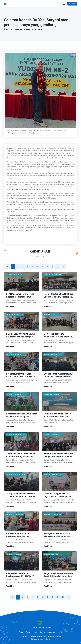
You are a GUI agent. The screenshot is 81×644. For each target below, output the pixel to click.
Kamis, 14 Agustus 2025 (53, 513)
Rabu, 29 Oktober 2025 (52, 394)
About (21, 631)
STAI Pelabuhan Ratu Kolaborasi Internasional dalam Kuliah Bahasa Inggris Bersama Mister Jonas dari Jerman (59, 338)
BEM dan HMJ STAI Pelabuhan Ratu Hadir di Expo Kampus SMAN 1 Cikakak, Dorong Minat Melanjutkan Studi (21, 338)
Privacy (35, 631)
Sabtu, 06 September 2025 (16, 473)
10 (58, 267)
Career (43, 631)
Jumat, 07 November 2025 (15, 394)
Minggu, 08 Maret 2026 (14, 275)
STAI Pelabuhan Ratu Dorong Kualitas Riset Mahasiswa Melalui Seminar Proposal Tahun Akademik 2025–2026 (20, 298)
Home (37, 256)
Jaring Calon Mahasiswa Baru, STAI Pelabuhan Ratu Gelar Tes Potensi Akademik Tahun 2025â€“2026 (21, 497)
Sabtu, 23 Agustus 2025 (15, 513)
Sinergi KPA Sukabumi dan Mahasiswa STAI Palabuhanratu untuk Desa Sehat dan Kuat (57, 537)
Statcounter (35, 638)
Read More (10, 306)
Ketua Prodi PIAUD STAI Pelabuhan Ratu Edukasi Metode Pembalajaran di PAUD (21, 535)
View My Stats (45, 638)
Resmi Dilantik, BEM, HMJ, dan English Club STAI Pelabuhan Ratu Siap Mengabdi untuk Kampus (59, 298)
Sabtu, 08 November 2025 (53, 354)
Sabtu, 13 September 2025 (53, 434)
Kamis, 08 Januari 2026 (52, 314)
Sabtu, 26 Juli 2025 (51, 553)
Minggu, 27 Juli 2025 (14, 553)
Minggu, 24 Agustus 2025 (53, 473)
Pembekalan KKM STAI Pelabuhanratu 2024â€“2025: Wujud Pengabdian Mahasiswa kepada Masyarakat (21, 576)
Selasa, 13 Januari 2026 (15, 314)
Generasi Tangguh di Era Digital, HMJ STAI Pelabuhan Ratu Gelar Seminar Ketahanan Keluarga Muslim (59, 497)
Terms (28, 631)
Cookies (60, 631)
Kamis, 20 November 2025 (15, 354)
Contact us (51, 631)
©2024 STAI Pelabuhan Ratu (38, 635)
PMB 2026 (72, 4)
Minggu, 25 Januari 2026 (53, 275)
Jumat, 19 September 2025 (16, 434)
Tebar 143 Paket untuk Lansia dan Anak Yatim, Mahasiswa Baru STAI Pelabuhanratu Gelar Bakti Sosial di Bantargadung (21, 457)
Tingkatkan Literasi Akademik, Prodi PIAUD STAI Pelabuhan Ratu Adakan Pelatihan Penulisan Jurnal (59, 576)
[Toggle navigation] (64, 4)
